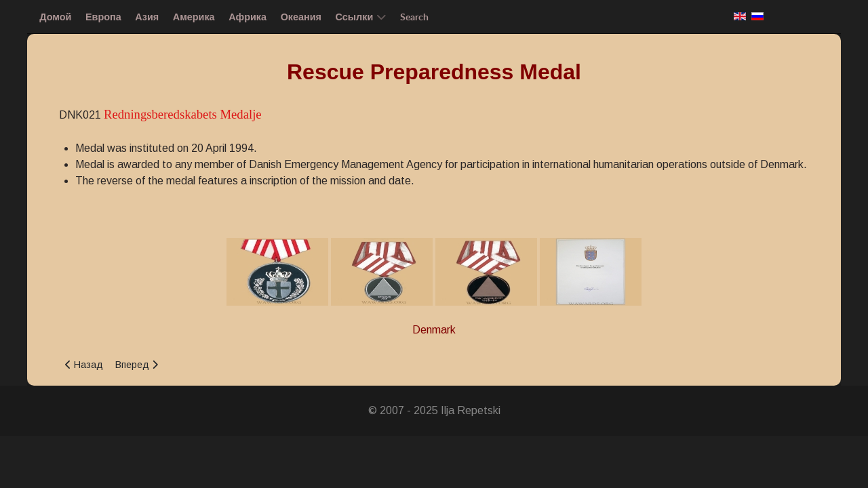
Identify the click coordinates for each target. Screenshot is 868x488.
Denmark (434, 330)
